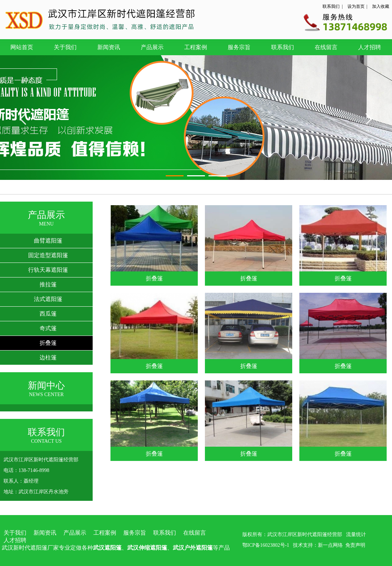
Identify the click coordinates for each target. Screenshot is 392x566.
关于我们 (65, 47)
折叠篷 (48, 343)
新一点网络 (330, 545)
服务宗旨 (239, 47)
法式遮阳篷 (48, 299)
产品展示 (152, 47)
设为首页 (356, 6)
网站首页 (22, 47)
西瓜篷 (48, 314)
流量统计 (356, 534)
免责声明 (355, 545)
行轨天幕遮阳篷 (48, 270)
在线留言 (326, 47)
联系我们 (331, 6)
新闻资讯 (109, 47)
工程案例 (196, 47)
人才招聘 (370, 47)
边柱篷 (48, 357)
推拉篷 (48, 284)
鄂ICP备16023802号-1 (266, 545)
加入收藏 (381, 6)
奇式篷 (48, 328)
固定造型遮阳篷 (48, 255)
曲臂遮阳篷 (48, 241)
